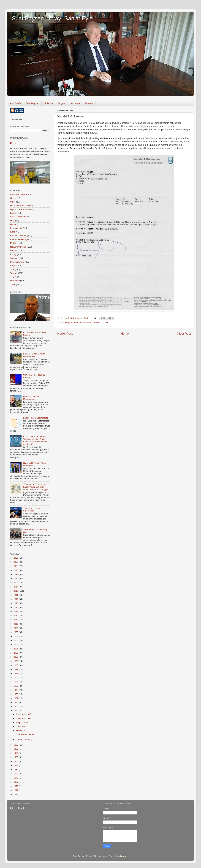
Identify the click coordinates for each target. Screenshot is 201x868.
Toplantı (14, 273)
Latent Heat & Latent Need (36, 418)
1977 (16, 782)
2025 (16, 562)
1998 (16, 673)
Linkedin (48, 103)
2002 (16, 657)
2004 (16, 649)
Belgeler (62, 103)
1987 (16, 749)
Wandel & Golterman (25, 734)
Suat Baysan (32, 103)
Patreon (89, 103)
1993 (16, 694)
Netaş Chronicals (94, 323)
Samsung (15, 258)
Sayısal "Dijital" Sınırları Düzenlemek (34, 355)
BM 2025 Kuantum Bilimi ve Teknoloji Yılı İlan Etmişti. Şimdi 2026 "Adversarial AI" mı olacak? (36, 440)
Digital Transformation (20, 209)
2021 (16, 578)
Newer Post (65, 334)
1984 (16, 761)
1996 (16, 682)
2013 (16, 612)
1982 (16, 769)
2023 (16, 570)
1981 (16, 774)
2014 (16, 607)
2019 (16, 587)
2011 (16, 620)
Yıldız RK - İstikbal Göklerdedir (32, 510)
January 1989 (23, 740)
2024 (16, 566)
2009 (16, 628)
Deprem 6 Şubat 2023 (21, 206)
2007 (16, 636)
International (79, 323)
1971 (16, 794)
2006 (16, 640)
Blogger (124, 856)
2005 (16, 645)
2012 (16, 616)
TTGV (13, 277)
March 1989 (22, 731)
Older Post (184, 334)
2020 (16, 583)
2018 (16, 591)
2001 (16, 661)
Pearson (14, 251)
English (68, 323)
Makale (14, 243)
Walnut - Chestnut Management (32, 398)
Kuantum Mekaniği (19, 239)
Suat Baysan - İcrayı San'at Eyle (52, 18)
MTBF (14, 143)
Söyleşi (14, 266)
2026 (16, 558)
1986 (16, 753)
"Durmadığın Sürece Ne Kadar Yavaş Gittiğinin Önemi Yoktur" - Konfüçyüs (36, 487)
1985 (16, 757)
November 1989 (24, 718)
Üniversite (15, 281)
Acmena (75, 103)
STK (12, 269)
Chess (13, 198)
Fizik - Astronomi (18, 217)
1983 (16, 765)
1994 (16, 690)
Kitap (13, 232)
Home (125, 334)
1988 (16, 745)
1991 (16, 702)
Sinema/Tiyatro (17, 262)
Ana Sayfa (15, 103)
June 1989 (21, 727)
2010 (16, 624)
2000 (16, 665)
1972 (16, 790)
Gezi (12, 220)
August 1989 (22, 723)
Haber (13, 224)
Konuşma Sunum (18, 236)
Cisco (13, 202)
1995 (16, 686)
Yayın (106, 323)
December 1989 (24, 714)
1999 (16, 669)
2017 (16, 595)
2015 (16, 603)
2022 (16, 574)
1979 (16, 778)
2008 (16, 632)
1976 (16, 786)
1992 (16, 698)
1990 (16, 707)
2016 (16, 599)
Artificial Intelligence (20, 194)
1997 (16, 678)
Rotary (13, 254)
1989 (16, 711)
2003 (16, 653)
